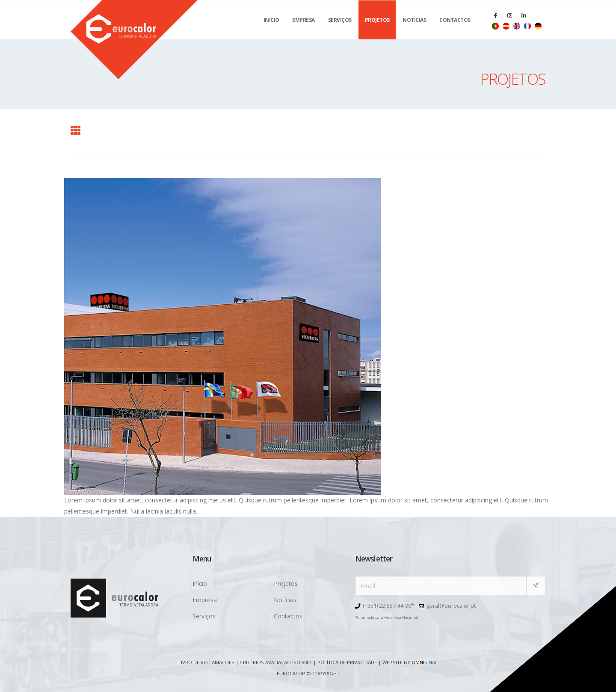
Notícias (414, 30)
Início (271, 30)
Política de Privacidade (347, 662)
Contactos (455, 30)
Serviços (340, 30)
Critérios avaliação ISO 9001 (276, 662)
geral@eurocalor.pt (451, 606)
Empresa (304, 30)
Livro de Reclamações (206, 662)
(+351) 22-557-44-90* (388, 606)
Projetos (377, 30)
